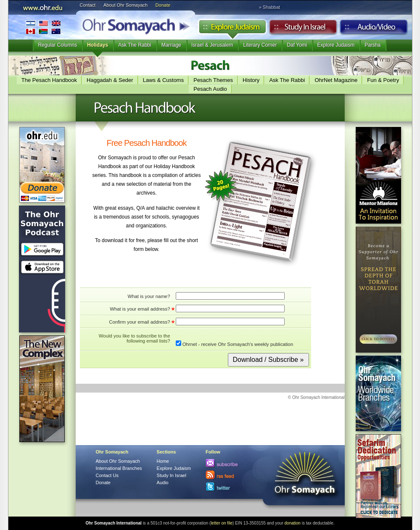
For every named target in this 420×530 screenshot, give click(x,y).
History (251, 80)
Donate (163, 5)
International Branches (43, 27)
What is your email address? (140, 309)
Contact (88, 5)
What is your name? (149, 296)
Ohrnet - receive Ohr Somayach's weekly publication (235, 344)
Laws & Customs (164, 80)
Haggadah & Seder (110, 80)
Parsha (372, 45)
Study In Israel (172, 475)
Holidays (98, 45)
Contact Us (107, 475)
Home (163, 461)
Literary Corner (260, 45)
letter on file (222, 523)
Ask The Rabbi (135, 45)
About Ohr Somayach (125, 5)
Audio (374, 29)
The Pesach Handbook (49, 80)
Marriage (171, 45)
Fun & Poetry (383, 80)
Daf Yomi (297, 45)
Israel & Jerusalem (212, 45)
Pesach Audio (210, 89)
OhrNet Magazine (336, 80)
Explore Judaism (232, 29)
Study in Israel (303, 29)
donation (293, 523)
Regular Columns (57, 45)
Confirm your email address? (139, 322)
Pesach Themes (213, 80)
